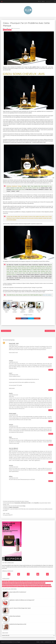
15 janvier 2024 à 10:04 (14, 467)
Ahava (36, 581)
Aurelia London (6, 586)
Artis (25, 585)
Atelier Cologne (39, 585)
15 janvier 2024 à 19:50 (13, 478)
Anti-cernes (33, 583)
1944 (3, 581)
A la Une (5, 30)
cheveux (9, 30)
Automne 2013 (28, 586)
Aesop (33, 581)
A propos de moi (48, 642)
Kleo (5, 28)
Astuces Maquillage (31, 585)
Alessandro (41, 581)
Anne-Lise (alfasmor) (13, 448)
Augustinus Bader (47, 585)
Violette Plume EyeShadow (15, 616)
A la (8, 581)
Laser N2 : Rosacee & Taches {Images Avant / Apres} (20, 608)
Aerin (30, 581)
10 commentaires (16, 28)
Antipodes (39, 583)
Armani (17, 585)
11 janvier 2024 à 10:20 (13, 395)
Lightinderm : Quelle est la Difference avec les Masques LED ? (22, 600)
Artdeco (21, 585)
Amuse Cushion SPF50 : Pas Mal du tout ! (18, 592)
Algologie (51, 581)
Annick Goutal (27, 583)
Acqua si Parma (24, 581)
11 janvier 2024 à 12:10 (13, 415)
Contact (42, 642)
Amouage (4, 583)
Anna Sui (14, 583)
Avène (47, 586)
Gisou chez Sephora (47, 295)
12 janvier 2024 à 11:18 (13, 439)
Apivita (43, 583)
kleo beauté (10, 642)
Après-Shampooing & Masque (9, 585)
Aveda (40, 586)
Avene (43, 586)
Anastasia (9, 583)
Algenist (46, 581)
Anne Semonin (20, 583)
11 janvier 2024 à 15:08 (13, 426)
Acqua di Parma (17, 581)
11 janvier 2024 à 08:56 (14, 375)
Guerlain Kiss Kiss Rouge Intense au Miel (18, 624)
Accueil (38, 642)
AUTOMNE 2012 (21, 586)
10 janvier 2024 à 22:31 (13, 345)
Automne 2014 (35, 586)
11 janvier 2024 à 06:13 (13, 362)
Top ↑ (53, 642)
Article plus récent (6, 331)
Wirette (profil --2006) (14, 344)
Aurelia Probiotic (13, 586)
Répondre (51, 357)
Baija (50, 586)
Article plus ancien (50, 331)
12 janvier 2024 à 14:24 (13, 450)
